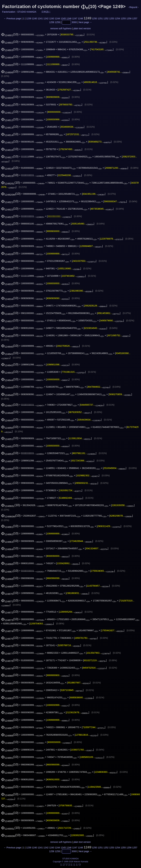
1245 (63, 18)
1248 (80, 18)
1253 (112, 18)
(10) (10, 34)
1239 (29, 18)
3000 (74, 22)
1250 (95, 18)
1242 (46, 18)
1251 (100, 18)
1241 (40, 18)
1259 (57, 22)
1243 (52, 18)
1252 (106, 18)
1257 (135, 18)
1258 (52, 22)
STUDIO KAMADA (27, 12)
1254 (117, 18)
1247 (75, 18)
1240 (35, 18)
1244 (57, 18)
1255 (123, 18)
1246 (69, 18)
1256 (129, 18)
